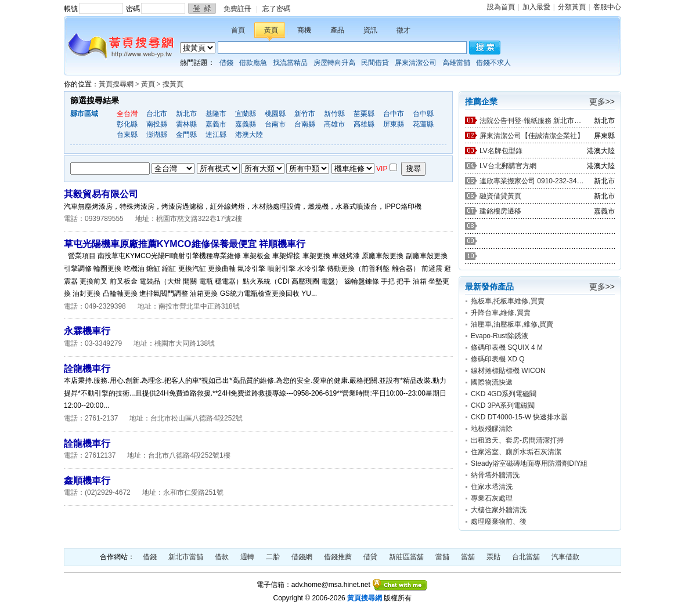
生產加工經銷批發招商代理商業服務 (218, 169)
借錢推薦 (338, 557)
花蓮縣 (423, 124)
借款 (222, 557)
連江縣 (216, 135)
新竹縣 (334, 114)
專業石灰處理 (492, 498)
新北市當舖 (186, 557)
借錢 (226, 63)
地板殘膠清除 (492, 429)
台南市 (275, 124)
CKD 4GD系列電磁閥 (504, 394)
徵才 (403, 30)
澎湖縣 (157, 135)
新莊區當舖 (406, 557)
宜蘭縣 (246, 114)
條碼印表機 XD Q (498, 359)
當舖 (442, 557)
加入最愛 (536, 7)
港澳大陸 (249, 135)
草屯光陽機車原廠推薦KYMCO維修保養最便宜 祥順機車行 (185, 244)
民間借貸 (375, 63)
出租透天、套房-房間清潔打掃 (517, 440)
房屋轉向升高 (334, 63)
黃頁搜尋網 (116, 84)
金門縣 (186, 135)
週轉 (247, 557)
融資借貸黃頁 (500, 196)
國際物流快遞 (492, 382)
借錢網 (302, 557)
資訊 (370, 30)
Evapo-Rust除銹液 (500, 336)
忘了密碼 (276, 9)
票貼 (493, 557)
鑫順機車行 (87, 481)
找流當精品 (290, 63)
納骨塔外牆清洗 (495, 475)
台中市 (394, 114)
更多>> (602, 102)
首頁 (238, 30)
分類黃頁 (572, 7)
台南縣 (305, 124)
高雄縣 (364, 124)
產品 (337, 30)
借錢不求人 (493, 63)
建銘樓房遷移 (500, 211)
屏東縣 (394, 124)
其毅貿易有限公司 (101, 194)
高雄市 (334, 124)
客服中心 (607, 7)
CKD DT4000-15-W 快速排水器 (519, 417)
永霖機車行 (87, 331)
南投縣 (157, 124)
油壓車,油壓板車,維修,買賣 (512, 324)
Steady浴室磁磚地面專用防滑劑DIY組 (529, 463)
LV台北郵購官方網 (508, 166)
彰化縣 (127, 124)
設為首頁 (501, 7)
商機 (304, 30)
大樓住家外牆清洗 (499, 510)
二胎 (273, 557)
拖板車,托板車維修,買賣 (508, 301)
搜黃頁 (173, 84)
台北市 (157, 114)
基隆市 (216, 114)
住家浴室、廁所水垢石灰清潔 (516, 452)
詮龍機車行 (87, 369)
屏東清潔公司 (416, 63)
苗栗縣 (364, 114)
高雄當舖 (456, 63)
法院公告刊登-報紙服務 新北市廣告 (532, 121)
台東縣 (127, 135)
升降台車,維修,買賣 (501, 313)
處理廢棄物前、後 (499, 521)
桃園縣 (275, 114)
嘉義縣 (246, 124)
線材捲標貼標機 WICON (508, 371)
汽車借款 (565, 557)
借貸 (370, 557)
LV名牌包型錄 (501, 151)
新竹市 (305, 114)
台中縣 (423, 114)
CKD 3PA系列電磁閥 (503, 405)
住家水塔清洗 (492, 487)
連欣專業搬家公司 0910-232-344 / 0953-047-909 (532, 181)
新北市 (186, 114)
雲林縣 (186, 124)
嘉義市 (216, 124)
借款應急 (253, 63)
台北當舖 (526, 557)
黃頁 (271, 30)
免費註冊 (237, 9)
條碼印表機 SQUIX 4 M (507, 347)
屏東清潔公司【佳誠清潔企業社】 (532, 136)
